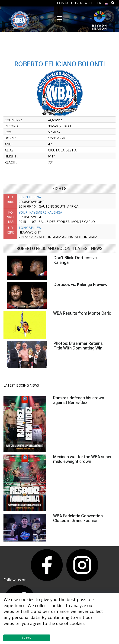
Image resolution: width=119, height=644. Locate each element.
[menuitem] (106, 3)
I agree (27, 638)
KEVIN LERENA (30, 197)
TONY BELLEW (30, 228)
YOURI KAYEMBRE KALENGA (40, 212)
